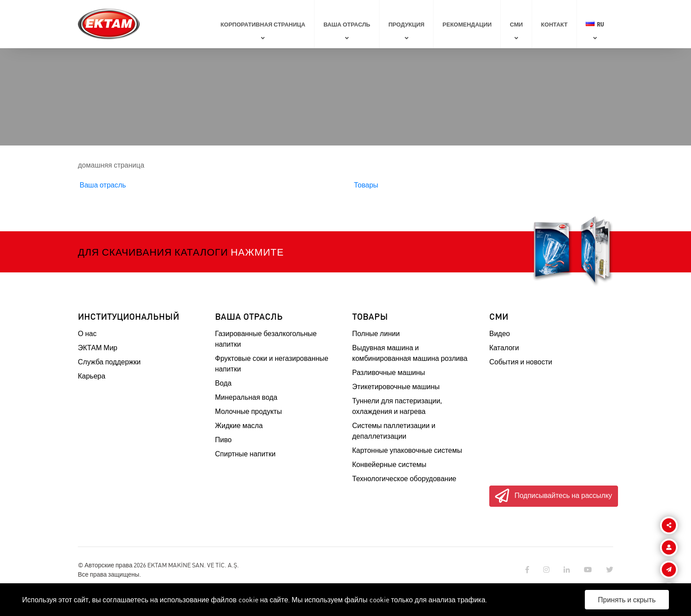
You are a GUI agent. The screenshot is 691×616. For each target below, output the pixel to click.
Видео (500, 333)
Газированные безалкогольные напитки (266, 339)
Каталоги (504, 348)
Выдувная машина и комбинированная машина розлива (410, 353)
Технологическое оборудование (404, 478)
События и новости (521, 362)
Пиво (223, 440)
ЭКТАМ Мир (98, 348)
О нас (87, 333)
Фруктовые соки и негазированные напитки (272, 363)
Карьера (92, 376)
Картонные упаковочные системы (407, 450)
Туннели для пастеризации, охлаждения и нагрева (397, 406)
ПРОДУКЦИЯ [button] (406, 24)
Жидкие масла (239, 425)
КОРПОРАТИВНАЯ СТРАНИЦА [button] (263, 24)
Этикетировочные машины (396, 386)
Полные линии (376, 333)
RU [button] (595, 24)
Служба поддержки (109, 362)
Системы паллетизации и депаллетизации (394, 431)
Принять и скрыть (627, 600)
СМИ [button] (516, 24)
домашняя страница (111, 165)
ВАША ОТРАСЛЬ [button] (347, 24)
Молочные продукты (248, 411)
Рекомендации (467, 24)
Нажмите (257, 252)
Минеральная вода (246, 397)
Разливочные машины (389, 372)
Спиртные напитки (245, 454)
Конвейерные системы (389, 464)
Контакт (554, 24)
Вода (223, 383)
